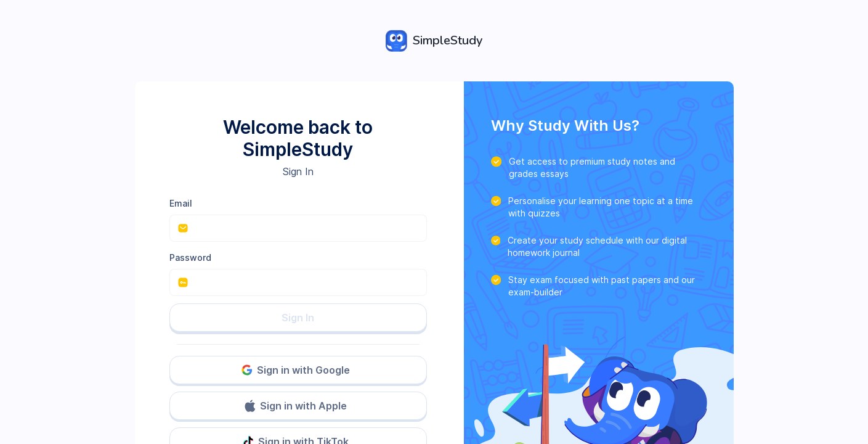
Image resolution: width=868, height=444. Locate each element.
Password (190, 257)
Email (181, 203)
